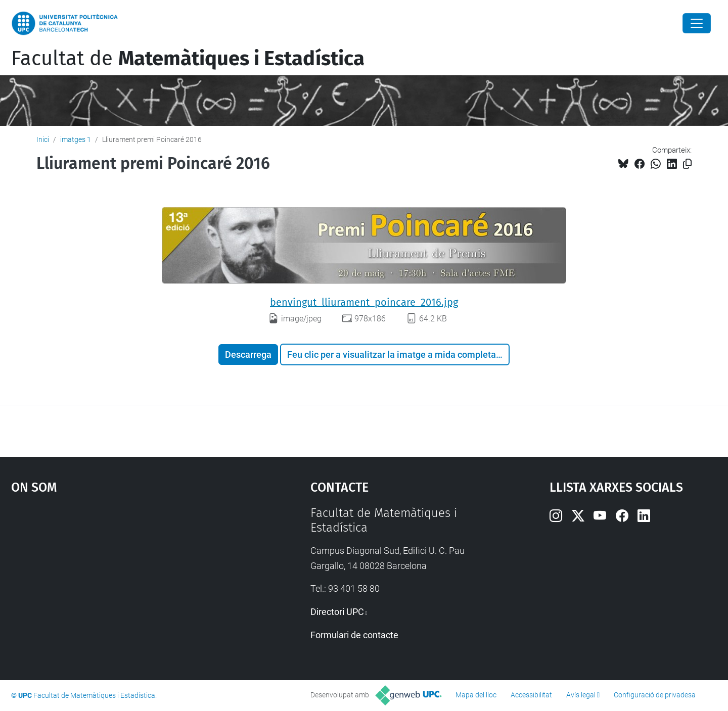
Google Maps (125, 582)
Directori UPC (337, 612)
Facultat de (188, 59)
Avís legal (581, 695)
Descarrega (248, 354)
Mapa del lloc (476, 695)
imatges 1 (76, 139)
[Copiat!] (687, 164)
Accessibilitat (531, 695)
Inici (43, 139)
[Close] (697, 23)
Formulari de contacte (354, 635)
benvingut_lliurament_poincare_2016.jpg (364, 302)
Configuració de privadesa (655, 695)
